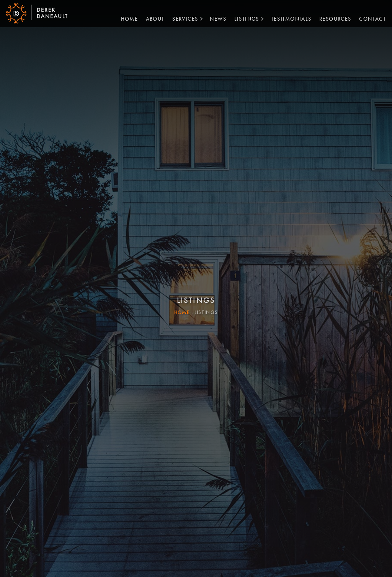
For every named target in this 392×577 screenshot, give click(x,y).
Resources (332, 18)
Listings (244, 18)
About (152, 18)
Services (182, 18)
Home (127, 18)
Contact (369, 18)
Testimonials (288, 18)
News (215, 18)
